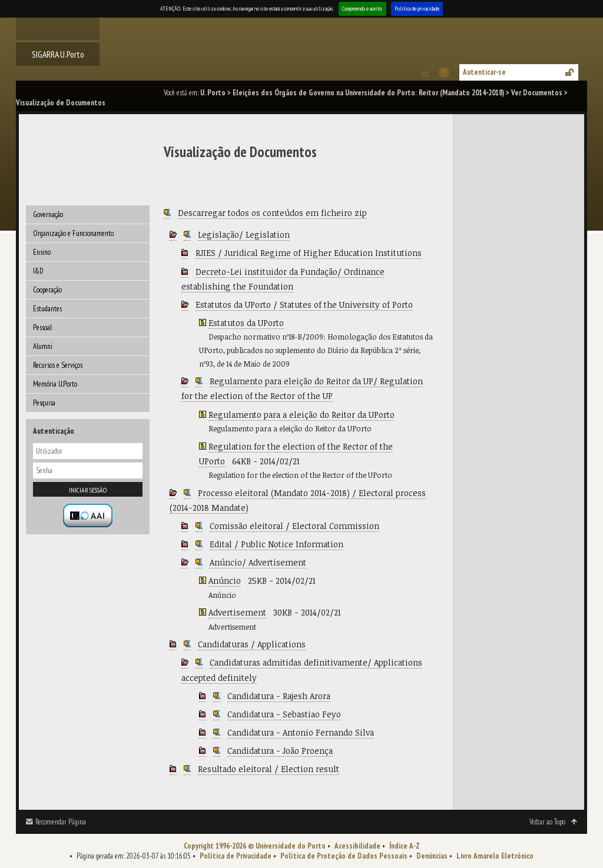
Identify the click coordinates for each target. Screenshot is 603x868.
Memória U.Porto (55, 384)
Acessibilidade (357, 846)
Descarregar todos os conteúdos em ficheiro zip (272, 213)
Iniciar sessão (88, 490)
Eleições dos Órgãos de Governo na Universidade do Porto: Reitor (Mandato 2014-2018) (368, 93)
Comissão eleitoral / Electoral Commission (294, 526)
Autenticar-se (484, 72)
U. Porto (213, 93)
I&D (38, 271)
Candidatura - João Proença (280, 751)
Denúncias (432, 856)
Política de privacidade (417, 9)
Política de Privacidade (236, 856)
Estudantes (47, 309)
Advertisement (237, 612)
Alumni (43, 346)
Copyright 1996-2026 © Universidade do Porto (255, 846)
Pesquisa (44, 403)
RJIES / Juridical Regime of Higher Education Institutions (309, 253)
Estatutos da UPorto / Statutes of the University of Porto (304, 305)
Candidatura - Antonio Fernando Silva (301, 732)
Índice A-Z (405, 846)
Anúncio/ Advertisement (258, 562)
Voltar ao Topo (547, 822)
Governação (48, 214)
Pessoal (42, 327)
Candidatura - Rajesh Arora (279, 696)
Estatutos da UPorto (246, 323)
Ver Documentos (537, 93)
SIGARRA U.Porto (58, 54)
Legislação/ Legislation (244, 235)
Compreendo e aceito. (362, 9)
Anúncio (225, 581)
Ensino (42, 252)
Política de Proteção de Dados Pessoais (344, 856)
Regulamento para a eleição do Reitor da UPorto (301, 415)
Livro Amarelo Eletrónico (495, 856)
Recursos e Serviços (58, 365)
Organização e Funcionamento (73, 233)
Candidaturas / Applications (252, 644)
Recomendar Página (61, 822)
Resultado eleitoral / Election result (269, 769)
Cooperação (47, 290)
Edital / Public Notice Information (276, 544)
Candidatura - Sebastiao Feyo (284, 714)
